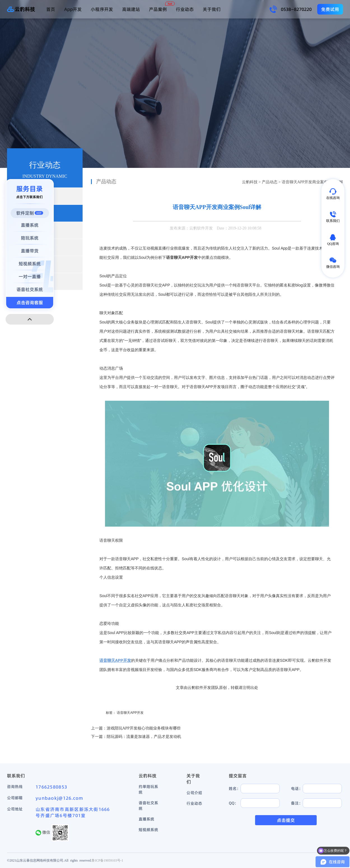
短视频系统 (148, 830)
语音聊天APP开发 (130, 713)
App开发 (73, 9)
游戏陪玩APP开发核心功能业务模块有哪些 (144, 728)
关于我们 (212, 9)
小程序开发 (102, 9)
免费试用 (330, 9)
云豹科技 (250, 182)
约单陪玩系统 (148, 789)
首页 (51, 9)
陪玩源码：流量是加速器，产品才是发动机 (144, 737)
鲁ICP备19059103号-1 (107, 860)
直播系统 (146, 819)
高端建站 (131, 9)
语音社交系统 (148, 806)
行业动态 (185, 9)
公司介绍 (194, 793)
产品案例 (158, 9)
